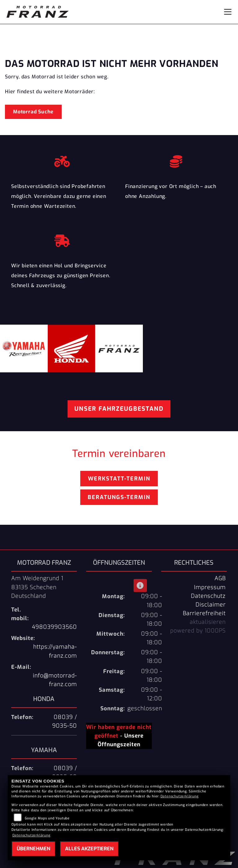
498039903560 (54, 627)
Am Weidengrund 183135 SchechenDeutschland (37, 587)
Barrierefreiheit (204, 613)
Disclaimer (211, 605)
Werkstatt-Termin (119, 479)
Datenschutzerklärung (180, 796)
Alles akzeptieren (89, 849)
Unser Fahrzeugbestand (119, 409)
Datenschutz (208, 596)
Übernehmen (33, 849)
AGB (220, 578)
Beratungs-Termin (119, 497)
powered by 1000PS (198, 631)
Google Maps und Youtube (47, 818)
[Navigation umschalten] (228, 12)
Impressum (210, 587)
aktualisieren (208, 622)
